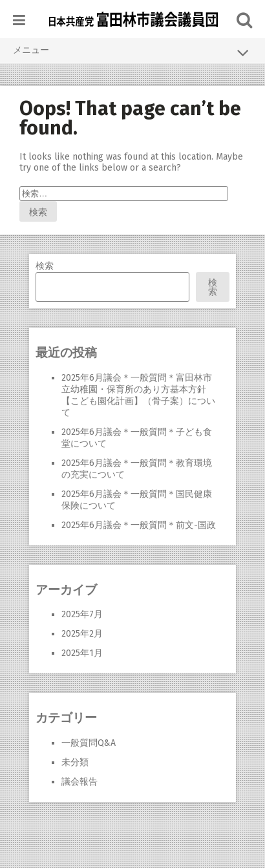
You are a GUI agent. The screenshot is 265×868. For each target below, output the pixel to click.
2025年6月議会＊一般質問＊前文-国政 (139, 525)
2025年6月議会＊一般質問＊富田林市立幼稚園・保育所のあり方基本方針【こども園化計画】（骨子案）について (138, 395)
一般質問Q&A (89, 743)
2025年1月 (82, 653)
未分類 (75, 762)
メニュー (132, 52)
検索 (45, 266)
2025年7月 (82, 614)
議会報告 (79, 782)
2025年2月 (82, 634)
